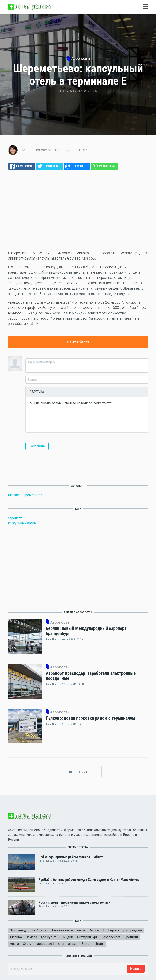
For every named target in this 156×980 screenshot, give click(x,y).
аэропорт (15, 518)
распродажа (133, 930)
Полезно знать (62, 930)
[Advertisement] (78, 212)
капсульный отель (22, 523)
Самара (31, 937)
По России (38, 930)
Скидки (67, 937)
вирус (81, 930)
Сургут (28, 944)
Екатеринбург (87, 937)
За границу (18, 930)
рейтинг (132, 937)
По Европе (111, 930)
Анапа (14, 944)
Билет (86, 944)
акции (73, 944)
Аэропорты (81, 59)
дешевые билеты (51, 944)
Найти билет (78, 342)
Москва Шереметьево (25, 495)
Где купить (49, 937)
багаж (95, 930)
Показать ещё (78, 772)
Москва (16, 937)
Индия (100, 944)
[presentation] (61, 420)
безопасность (112, 937)
